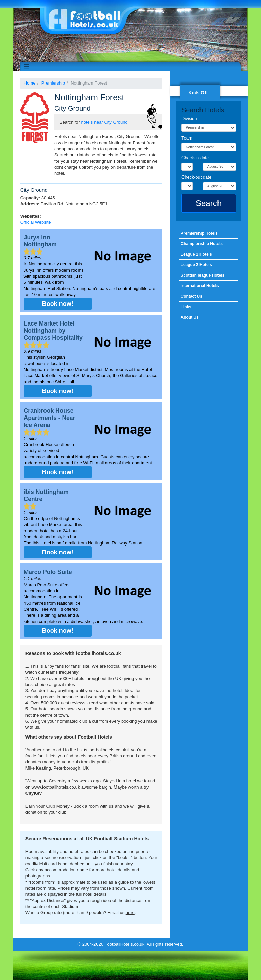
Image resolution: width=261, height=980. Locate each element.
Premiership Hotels (199, 233)
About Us (190, 317)
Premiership (53, 83)
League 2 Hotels (196, 265)
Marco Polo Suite (48, 572)
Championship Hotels (202, 244)
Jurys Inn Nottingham (40, 241)
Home (30, 83)
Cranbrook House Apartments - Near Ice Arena (50, 418)
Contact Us (192, 296)
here (130, 913)
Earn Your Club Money (48, 806)
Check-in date (195, 158)
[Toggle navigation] (27, 67)
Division (189, 119)
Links (186, 307)
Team (187, 138)
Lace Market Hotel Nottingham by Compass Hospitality (53, 331)
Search (209, 203)
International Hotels (200, 286)
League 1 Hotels (196, 254)
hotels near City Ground (105, 122)
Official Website (36, 222)
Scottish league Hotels (203, 275)
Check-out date (196, 177)
